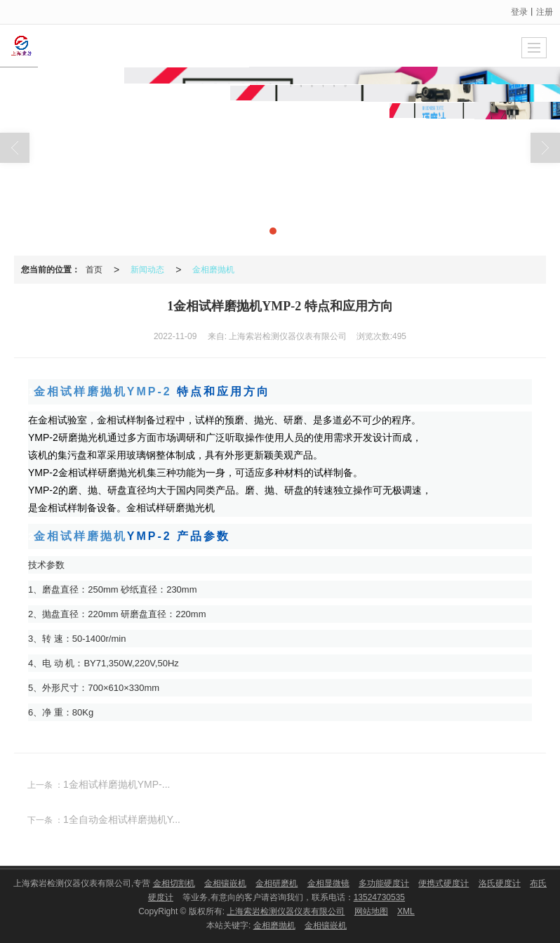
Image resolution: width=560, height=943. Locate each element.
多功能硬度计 (384, 883)
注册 (545, 12)
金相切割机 (174, 883)
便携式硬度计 (444, 883)
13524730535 (379, 897)
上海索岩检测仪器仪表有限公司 (286, 911)
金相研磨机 (276, 883)
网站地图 (371, 911)
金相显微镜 (328, 883)
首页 (94, 270)
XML (406, 911)
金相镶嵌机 (225, 883)
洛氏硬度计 (500, 883)
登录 (519, 12)
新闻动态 (147, 270)
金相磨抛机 (213, 270)
